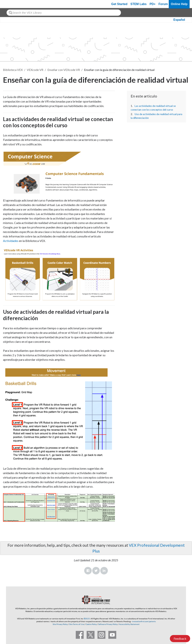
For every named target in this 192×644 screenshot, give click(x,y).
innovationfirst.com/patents (144, 621)
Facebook (88, 571)
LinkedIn (104, 571)
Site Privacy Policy (60, 624)
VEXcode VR (35, 70)
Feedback (180, 638)
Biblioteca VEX (13, 70)
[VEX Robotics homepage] (10, 4)
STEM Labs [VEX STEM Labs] (139, 4)
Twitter (96, 571)
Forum (163, 4)
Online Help (179, 4)
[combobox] (64, 13)
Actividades (11, 241)
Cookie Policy (91, 624)
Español (179, 20)
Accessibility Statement (129, 624)
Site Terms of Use (76, 624)
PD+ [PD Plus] (153, 4)
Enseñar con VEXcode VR (64, 70)
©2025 (87, 619)
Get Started (119, 4)
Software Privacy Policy (108, 624)
